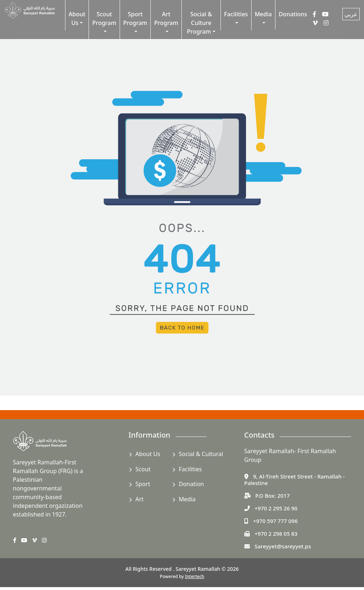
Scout (143, 469)
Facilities (190, 469)
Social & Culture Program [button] (199, 23)
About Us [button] (77, 18)
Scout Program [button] (104, 18)
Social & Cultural (201, 454)
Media (187, 499)
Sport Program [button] (135, 18)
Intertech (195, 576)
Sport (143, 484)
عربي (351, 14)
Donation (192, 484)
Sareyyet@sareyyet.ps (283, 546)
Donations (293, 14)
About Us (148, 454)
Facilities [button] (236, 14)
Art (140, 499)
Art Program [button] (166, 18)
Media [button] (263, 14)
